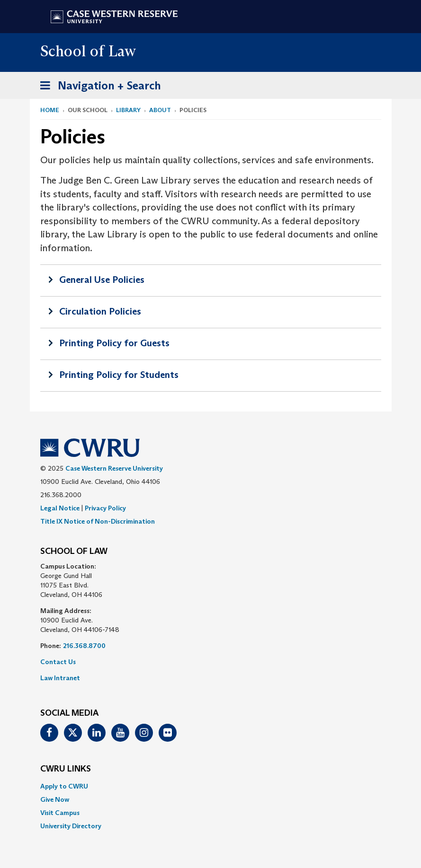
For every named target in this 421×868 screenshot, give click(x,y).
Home (50, 110)
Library (128, 110)
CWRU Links (66, 769)
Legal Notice (60, 508)
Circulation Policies (100, 311)
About (160, 110)
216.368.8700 (84, 646)
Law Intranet (60, 678)
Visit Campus (60, 813)
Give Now (55, 799)
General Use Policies (102, 280)
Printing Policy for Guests (114, 343)
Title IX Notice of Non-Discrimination (98, 521)
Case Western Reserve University (114, 468)
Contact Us (58, 662)
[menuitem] (211, 786)
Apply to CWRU (64, 786)
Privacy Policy (105, 508)
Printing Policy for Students (119, 375)
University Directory (71, 826)
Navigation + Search (98, 87)
